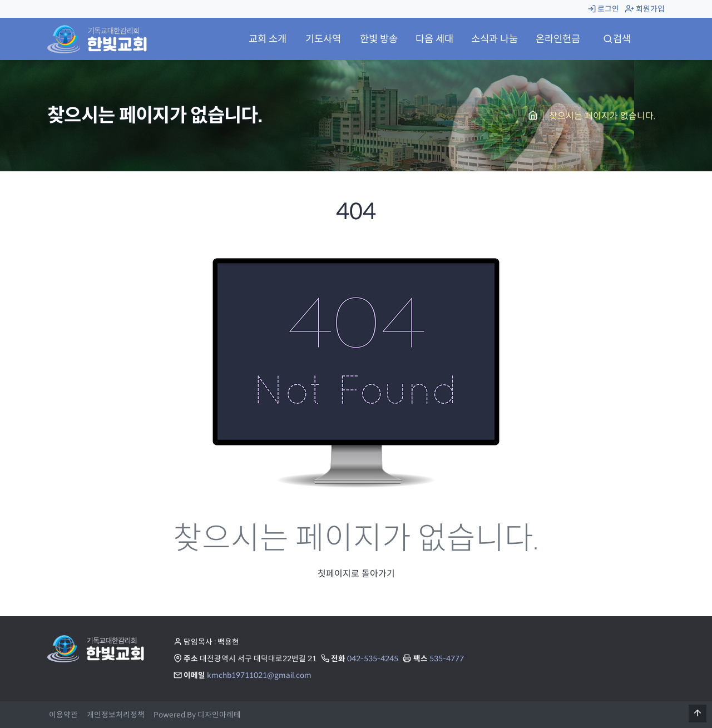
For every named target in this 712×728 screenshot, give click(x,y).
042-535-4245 (373, 659)
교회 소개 (268, 39)
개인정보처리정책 (116, 715)
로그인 (604, 9)
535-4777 (447, 659)
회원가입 (645, 9)
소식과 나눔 (495, 39)
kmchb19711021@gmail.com (259, 675)
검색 (617, 39)
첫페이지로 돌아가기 (356, 574)
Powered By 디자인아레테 (197, 715)
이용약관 (63, 715)
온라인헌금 (558, 39)
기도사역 (323, 39)
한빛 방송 (379, 39)
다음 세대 (434, 39)
